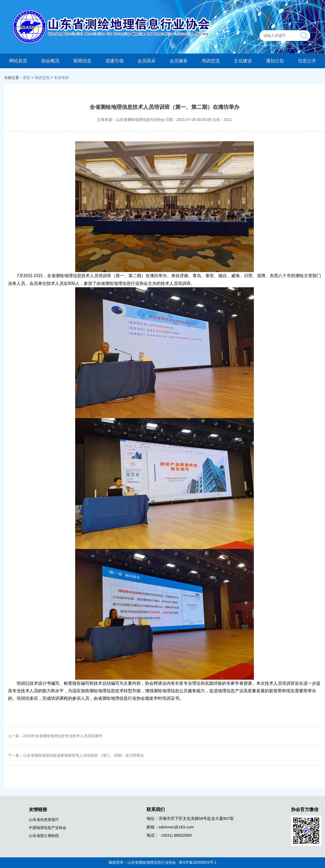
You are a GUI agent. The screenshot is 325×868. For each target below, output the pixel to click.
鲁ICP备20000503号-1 (198, 862)
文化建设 (243, 61)
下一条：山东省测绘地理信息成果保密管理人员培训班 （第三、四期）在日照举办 (76, 755)
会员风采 (147, 61)
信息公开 (307, 61)
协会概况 (50, 61)
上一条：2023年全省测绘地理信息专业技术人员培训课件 (55, 736)
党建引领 (114, 61)
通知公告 (275, 61)
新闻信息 (82, 61)
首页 (26, 78)
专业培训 (61, 78)
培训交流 (211, 61)
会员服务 (179, 61)
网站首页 (18, 61)
